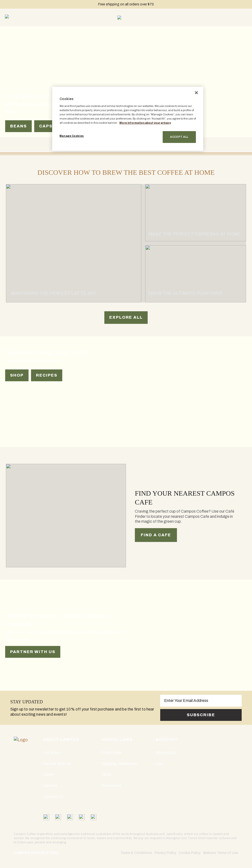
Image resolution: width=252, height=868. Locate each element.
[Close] (196, 93)
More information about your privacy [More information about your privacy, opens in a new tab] (145, 123)
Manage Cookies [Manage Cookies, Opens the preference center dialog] (72, 136)
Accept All (179, 137)
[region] (128, 119)
